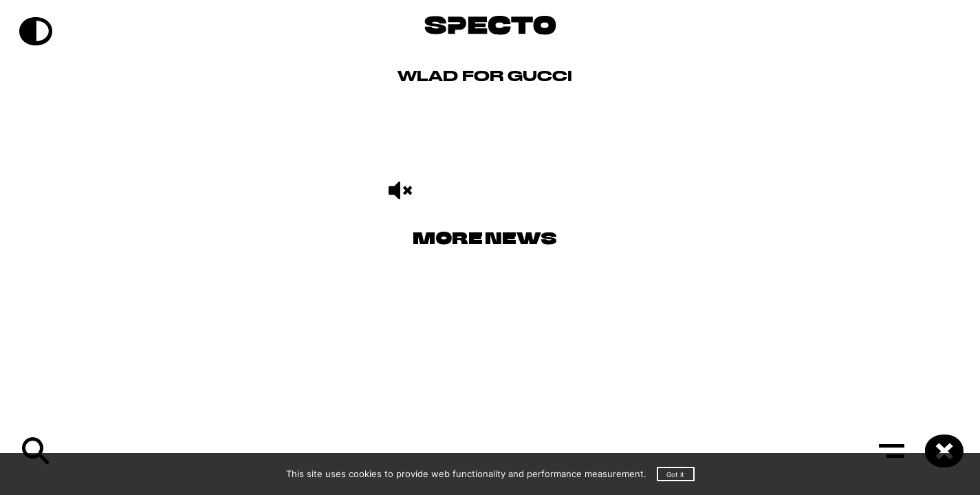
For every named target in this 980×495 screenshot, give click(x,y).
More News (485, 240)
